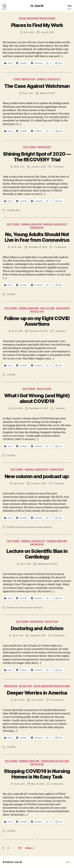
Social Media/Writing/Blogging (37, 18)
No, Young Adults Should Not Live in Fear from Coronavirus (37, 237)
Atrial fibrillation (24, 79)
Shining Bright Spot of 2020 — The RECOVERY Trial (37, 157)
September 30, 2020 (47, 564)
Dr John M (37, 6)
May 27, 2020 (38, 784)
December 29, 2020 (38, 247)
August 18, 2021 (47, 93)
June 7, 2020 (37, 700)
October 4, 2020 (38, 483)
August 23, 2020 (38, 635)
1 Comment (58, 167)
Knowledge (44, 147)
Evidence (21, 527)
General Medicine (29, 308)
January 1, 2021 (38, 167)
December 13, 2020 (38, 331)
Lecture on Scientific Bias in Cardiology (37, 554)
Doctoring (30, 147)
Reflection (37, 311)
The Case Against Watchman (37, 86)
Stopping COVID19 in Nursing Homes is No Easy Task (37, 774)
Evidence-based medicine (39, 527)
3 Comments (57, 784)
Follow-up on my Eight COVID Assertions (37, 321)
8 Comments (59, 635)
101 (20, 848)
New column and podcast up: (37, 476)
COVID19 (11, 210)
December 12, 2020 (39, 408)
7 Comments (60, 247)
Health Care (48, 308)
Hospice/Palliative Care (55, 761)
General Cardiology (49, 79)
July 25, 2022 (47, 32)
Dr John (31, 32)
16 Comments (57, 700)
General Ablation (31, 224)
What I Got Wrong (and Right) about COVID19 (37, 398)
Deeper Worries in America (37, 693)
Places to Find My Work (37, 25)
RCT (18, 210)
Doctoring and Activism (37, 628)
